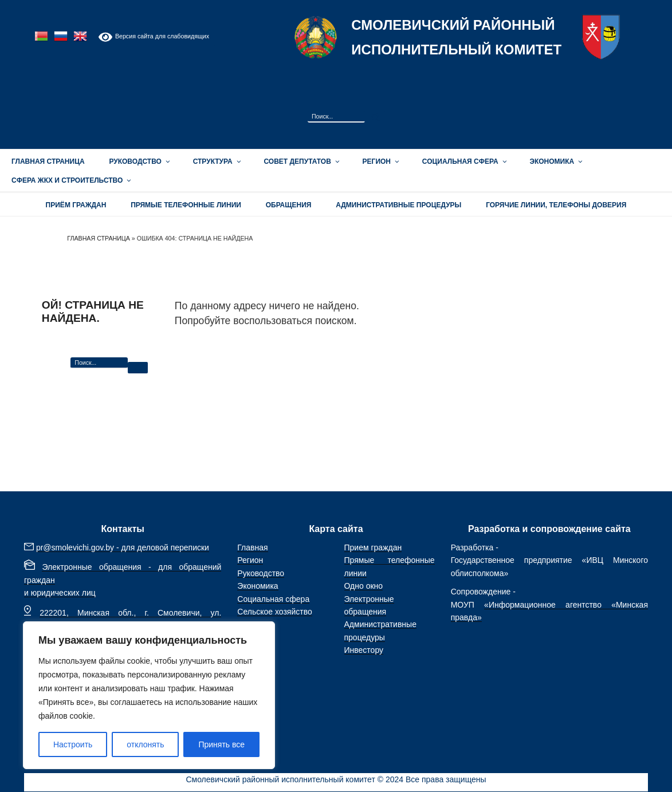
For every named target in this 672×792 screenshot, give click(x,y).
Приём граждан (76, 205)
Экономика (555, 161)
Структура (216, 161)
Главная (252, 547)
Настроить (73, 744)
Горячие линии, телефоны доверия (556, 205)
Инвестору (364, 650)
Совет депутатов (300, 161)
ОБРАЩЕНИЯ (289, 205)
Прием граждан (373, 547)
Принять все (221, 744)
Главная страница (48, 161)
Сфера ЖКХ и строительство (70, 180)
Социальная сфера (464, 161)
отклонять (145, 744)
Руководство (138, 161)
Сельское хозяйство (274, 612)
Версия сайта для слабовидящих (154, 37)
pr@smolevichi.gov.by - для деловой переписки (123, 547)
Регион (380, 161)
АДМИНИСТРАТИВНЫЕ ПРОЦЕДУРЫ (398, 205)
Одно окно (364, 586)
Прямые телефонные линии (186, 205)
